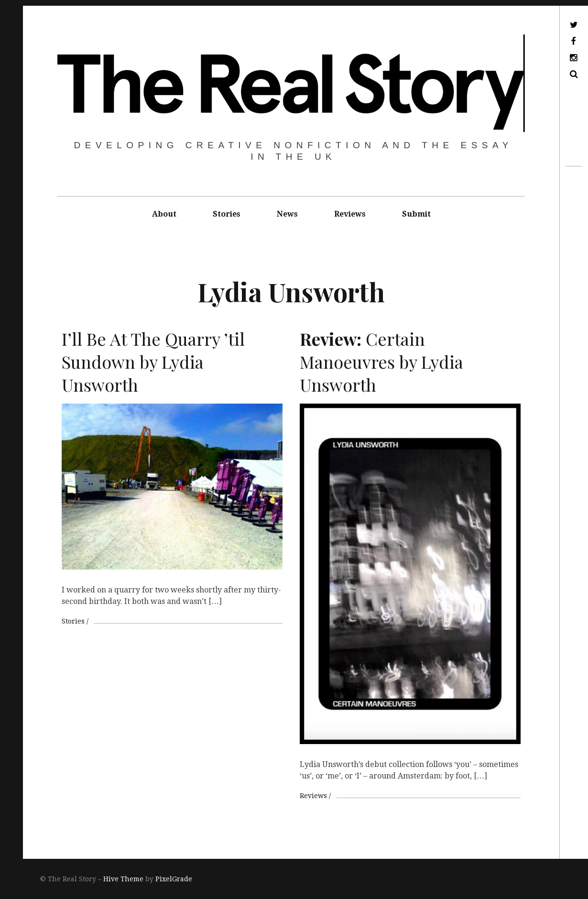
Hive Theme (123, 879)
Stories (227, 214)
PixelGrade (174, 879)
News (287, 214)
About (164, 214)
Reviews (350, 214)
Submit (416, 214)
